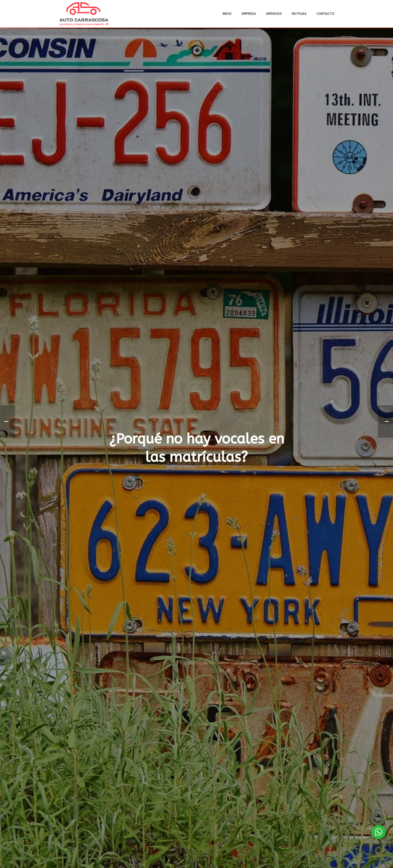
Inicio (227, 14)
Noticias (299, 14)
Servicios (274, 14)
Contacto (325, 14)
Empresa (249, 14)
